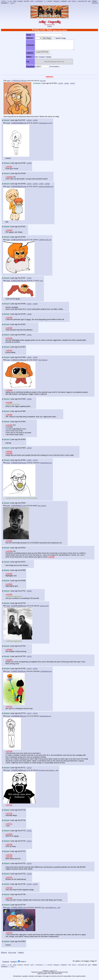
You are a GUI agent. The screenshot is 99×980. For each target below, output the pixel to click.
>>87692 (41, 186)
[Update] (13, 963)
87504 (23, 505)
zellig (14, 1)
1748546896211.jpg (18, 507)
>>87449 (35, 186)
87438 (23, 165)
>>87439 (60, 85)
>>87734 (35, 886)
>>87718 (29, 770)
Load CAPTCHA (40, 54)
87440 (23, 186)
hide (9, 83)
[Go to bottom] (63, 30)
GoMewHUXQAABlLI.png (46, 188)
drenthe (27, 1)
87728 (23, 896)
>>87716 (35, 715)
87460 (23, 413)
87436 (54, 85)
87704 (23, 648)
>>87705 (29, 450)
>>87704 (35, 462)
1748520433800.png (19, 125)
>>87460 (29, 401)
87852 (23, 943)
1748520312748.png (19, 82)
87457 (23, 349)
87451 (23, 326)
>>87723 (29, 865)
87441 (23, 228)
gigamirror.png (44, 608)
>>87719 (29, 671)
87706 (23, 670)
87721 (23, 853)
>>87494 (9, 543)
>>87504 (29, 462)
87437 (23, 122)
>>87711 (29, 715)
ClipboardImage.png (46, 465)
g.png (41, 283)
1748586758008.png (19, 608)
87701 (23, 593)
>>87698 (47, 186)
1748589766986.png (19, 772)
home (4, 1)
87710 (23, 715)
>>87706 (29, 593)
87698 (23, 582)
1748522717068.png (19, 362)
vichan (51, 973)
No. (51, 85)
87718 (23, 822)
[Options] (95, 3)
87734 (23, 907)
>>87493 (35, 122)
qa (11, 1)
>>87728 (29, 886)
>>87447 (9, 352)
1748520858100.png (19, 188)
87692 (23, 572)
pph (89, 1)
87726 (23, 886)
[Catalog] (6, 963)
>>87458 (35, 306)
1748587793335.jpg (18, 673)
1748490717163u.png (45, 242)
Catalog (50, 26)
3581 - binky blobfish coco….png (51, 909)
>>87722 (9, 879)
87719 (23, 832)
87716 (23, 812)
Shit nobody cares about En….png (48, 772)
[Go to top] (12, 954)
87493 (23, 450)
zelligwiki (64, 1)
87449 (23, 316)
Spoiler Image (58, 38)
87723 (23, 876)
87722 (23, 865)
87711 (23, 769)
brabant (20, 1)
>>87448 (9, 330)
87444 (23, 239)
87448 (23, 306)
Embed (40, 59)
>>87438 (29, 122)
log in (13, 3)
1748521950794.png (19, 282)
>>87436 (9, 179)
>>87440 (9, 232)
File (34, 59)
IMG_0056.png (43, 362)
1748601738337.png (19, 909)
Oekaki (46, 59)
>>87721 (29, 833)
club (69, 1)
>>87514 (72, 85)
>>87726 (29, 876)
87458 (23, 359)
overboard (39, 1)
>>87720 (35, 671)
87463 (23, 441)
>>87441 (29, 186)
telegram (57, 1)
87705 (23, 658)
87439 (23, 175)
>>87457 (29, 280)
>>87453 (29, 316)
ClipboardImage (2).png (45, 125)
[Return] (55, 30)
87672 (23, 564)
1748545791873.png (19, 465)
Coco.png (42, 83)
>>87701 (29, 337)
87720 (23, 843)
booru (74, 1)
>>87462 (66, 85)
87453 (23, 337)
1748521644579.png (19, 242)
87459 (23, 401)
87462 (23, 423)
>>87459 (29, 359)
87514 (23, 550)
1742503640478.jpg (46, 673)
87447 (23, 280)
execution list (82, 1)
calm (32, 1)
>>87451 (29, 306)
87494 (23, 462)
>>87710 (29, 658)
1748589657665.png (19, 718)
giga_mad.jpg (42, 508)
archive (50, 1)
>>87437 (9, 169)
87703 (23, 605)
